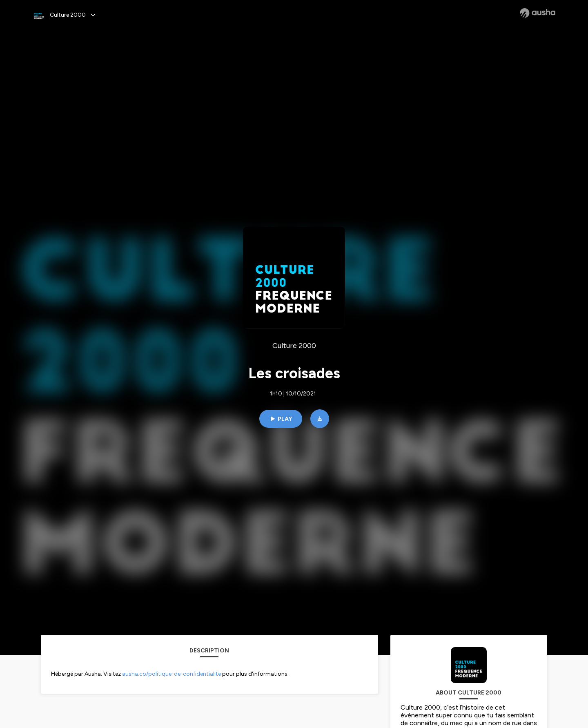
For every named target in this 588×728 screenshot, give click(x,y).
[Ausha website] (538, 13)
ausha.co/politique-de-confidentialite (171, 674)
